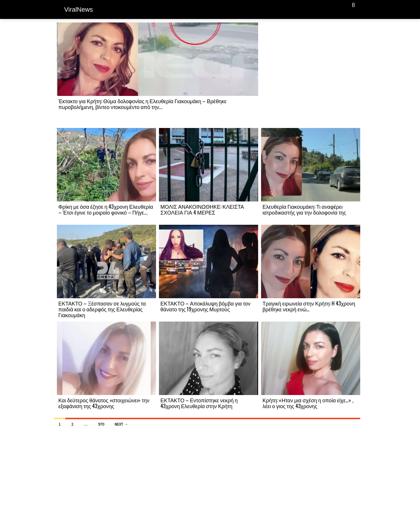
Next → (121, 424)
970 (101, 424)
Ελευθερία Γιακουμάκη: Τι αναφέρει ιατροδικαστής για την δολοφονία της (304, 209)
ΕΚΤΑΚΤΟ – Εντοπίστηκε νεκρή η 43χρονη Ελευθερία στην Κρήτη (199, 403)
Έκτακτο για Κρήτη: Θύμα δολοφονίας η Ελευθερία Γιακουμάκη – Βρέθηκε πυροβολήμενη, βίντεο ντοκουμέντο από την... (142, 104)
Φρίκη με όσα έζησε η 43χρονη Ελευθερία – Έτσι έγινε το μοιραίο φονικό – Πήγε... (106, 209)
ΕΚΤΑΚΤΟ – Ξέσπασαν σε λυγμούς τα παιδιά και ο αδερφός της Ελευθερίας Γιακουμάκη (102, 309)
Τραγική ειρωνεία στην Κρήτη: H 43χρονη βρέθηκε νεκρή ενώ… (309, 306)
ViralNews (79, 9)
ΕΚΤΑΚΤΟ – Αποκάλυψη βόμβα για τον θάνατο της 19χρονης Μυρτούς (205, 306)
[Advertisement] (311, 75)
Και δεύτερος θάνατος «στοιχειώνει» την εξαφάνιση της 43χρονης (104, 403)
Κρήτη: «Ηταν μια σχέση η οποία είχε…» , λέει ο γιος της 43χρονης (308, 403)
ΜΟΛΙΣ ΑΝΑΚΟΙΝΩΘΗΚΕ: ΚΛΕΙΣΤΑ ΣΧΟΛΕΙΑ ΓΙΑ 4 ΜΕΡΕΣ (202, 209)
